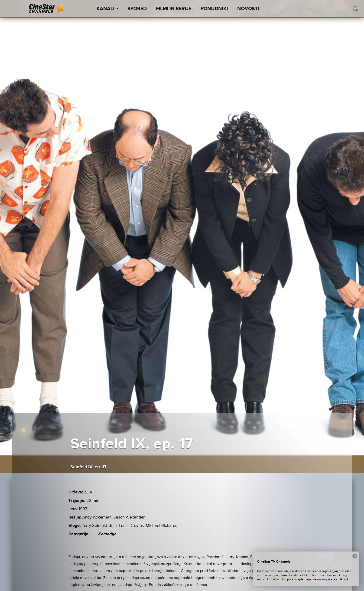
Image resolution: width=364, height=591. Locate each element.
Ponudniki (214, 9)
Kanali (107, 9)
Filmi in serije (174, 9)
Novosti (248, 9)
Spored (137, 9)
